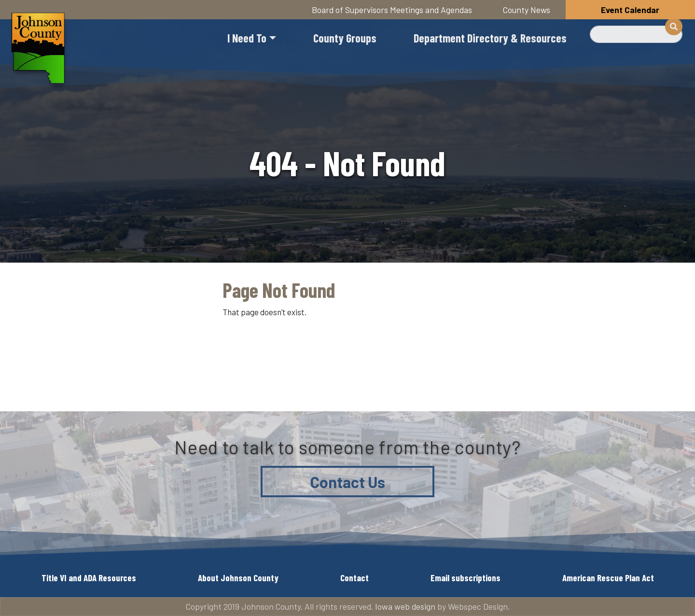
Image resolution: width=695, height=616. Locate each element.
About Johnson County (238, 578)
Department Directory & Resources (490, 38)
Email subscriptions (466, 578)
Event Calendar (630, 10)
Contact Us (348, 482)
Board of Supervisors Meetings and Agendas (392, 10)
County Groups (345, 38)
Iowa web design (405, 606)
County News (527, 10)
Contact (354, 578)
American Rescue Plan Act (608, 578)
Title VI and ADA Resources (89, 578)
